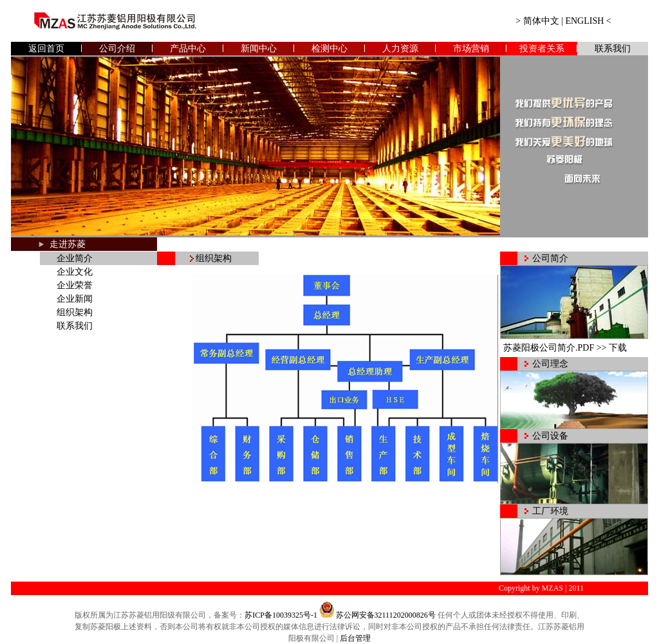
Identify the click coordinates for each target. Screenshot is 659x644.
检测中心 (329, 49)
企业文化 (75, 272)
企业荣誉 (75, 285)
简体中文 (541, 21)
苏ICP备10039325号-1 (281, 615)
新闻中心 (259, 49)
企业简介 (75, 258)
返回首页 (46, 49)
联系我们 (613, 49)
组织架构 (75, 312)
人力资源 (400, 49)
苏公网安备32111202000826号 (386, 615)
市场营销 (471, 49)
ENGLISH (584, 21)
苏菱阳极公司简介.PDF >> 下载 (565, 348)
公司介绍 (117, 49)
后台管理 (355, 638)
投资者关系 (542, 49)
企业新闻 (75, 299)
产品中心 (188, 49)
